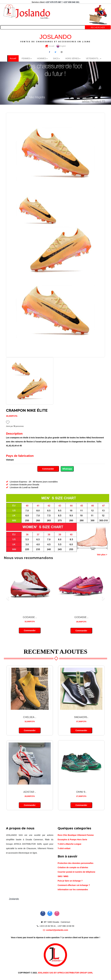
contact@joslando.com (56, 930)
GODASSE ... (30, 617)
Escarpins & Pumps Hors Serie (72, 840)
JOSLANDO (55, 38)
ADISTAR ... (30, 792)
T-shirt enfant (64, 849)
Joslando (14, 899)
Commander (48, 469)
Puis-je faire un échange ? (70, 881)
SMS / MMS (63, 876)
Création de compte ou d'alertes (73, 868)
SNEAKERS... (81, 717)
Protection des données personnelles (76, 863)
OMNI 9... (81, 792)
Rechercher (98, 27)
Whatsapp (67, 469)
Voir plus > (102, 555)
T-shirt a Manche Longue (69, 844)
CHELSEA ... (30, 717)
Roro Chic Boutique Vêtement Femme (76, 835)
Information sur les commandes (73, 890)
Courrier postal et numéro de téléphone (76, 872)
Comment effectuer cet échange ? (74, 885)
